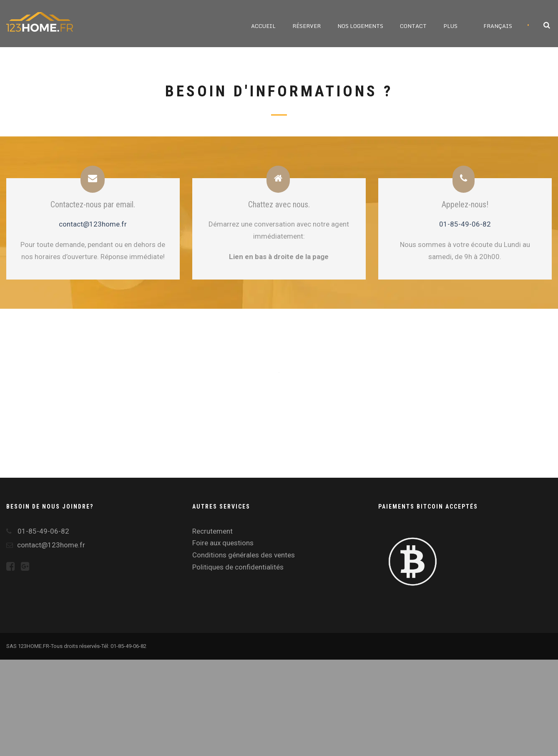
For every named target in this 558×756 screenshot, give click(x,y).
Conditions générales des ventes (244, 555)
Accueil (263, 26)
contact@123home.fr (93, 224)
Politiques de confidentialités (238, 567)
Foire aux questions (223, 543)
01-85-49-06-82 (465, 224)
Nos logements (360, 26)
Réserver (307, 26)
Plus (450, 26)
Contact (413, 26)
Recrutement (212, 531)
